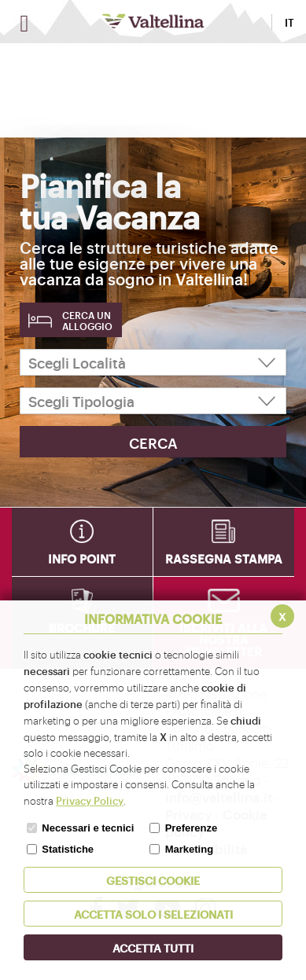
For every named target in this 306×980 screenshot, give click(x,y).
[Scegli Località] (153, 362)
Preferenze (191, 828)
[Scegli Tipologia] (153, 401)
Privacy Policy (90, 800)
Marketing (189, 849)
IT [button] (289, 22)
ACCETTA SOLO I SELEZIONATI (153, 914)
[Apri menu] (24, 24)
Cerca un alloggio (87, 321)
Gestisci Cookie (153, 880)
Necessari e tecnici (88, 828)
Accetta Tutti (153, 947)
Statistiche (68, 849)
